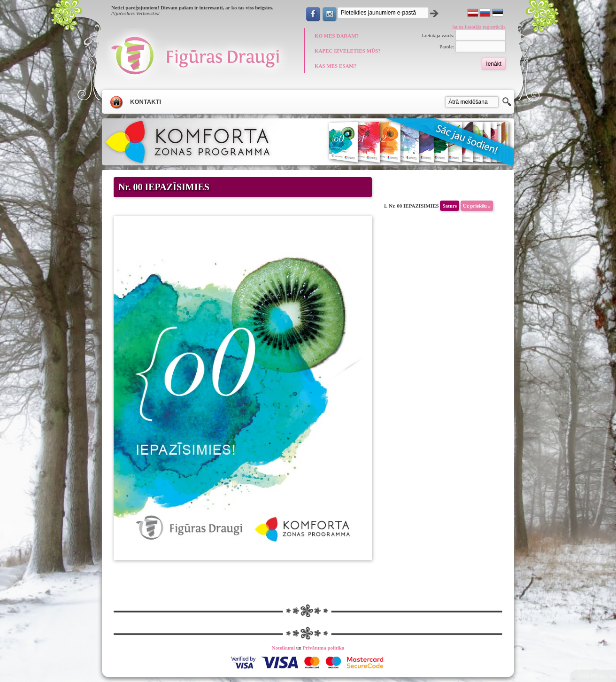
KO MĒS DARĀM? (337, 36)
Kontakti (146, 102)
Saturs (450, 206)
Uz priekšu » (477, 206)
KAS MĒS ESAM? (335, 66)
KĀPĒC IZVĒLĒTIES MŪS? (348, 51)
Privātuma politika (324, 648)
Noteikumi (284, 648)
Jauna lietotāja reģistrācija (479, 27)
